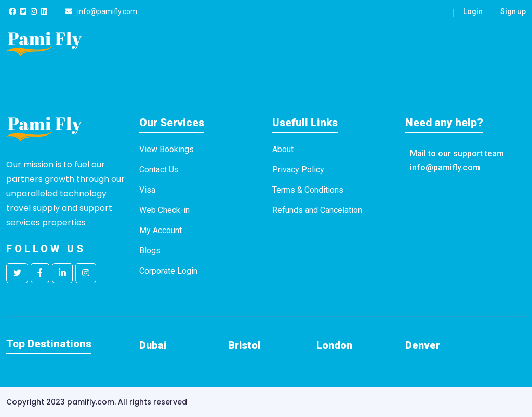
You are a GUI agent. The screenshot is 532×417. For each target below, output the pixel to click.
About (283, 149)
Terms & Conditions (308, 190)
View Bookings (167, 149)
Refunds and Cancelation (317, 210)
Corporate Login (168, 271)
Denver (423, 345)
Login (473, 11)
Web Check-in (164, 210)
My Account (161, 230)
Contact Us (159, 170)
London (334, 345)
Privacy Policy (298, 170)
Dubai (153, 345)
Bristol (244, 345)
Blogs (150, 251)
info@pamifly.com (445, 167)
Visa (147, 190)
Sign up (513, 11)
